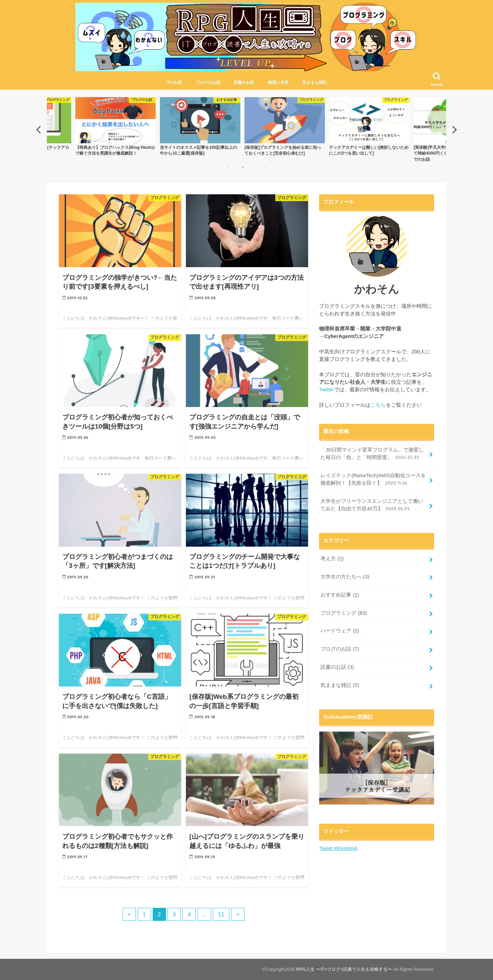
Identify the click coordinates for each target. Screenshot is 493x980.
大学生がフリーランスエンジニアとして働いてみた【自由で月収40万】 (372, 505)
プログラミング (344, 613)
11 (221, 914)
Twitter (327, 390)
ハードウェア (340, 631)
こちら (378, 405)
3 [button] (243, 167)
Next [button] (455, 129)
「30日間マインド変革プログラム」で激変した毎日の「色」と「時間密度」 (372, 454)
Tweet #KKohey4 (338, 848)
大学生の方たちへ (345, 577)
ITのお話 (174, 82)
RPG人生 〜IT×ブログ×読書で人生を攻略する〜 (344, 969)
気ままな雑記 (315, 82)
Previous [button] (38, 129)
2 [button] (235, 167)
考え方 (332, 559)
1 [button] (228, 167)
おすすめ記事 (340, 595)
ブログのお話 (208, 82)
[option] (205, 126)
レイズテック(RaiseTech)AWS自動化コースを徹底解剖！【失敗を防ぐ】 (373, 480)
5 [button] (258, 167)
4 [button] (250, 167)
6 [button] (265, 167)
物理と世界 (278, 82)
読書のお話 (244, 82)
